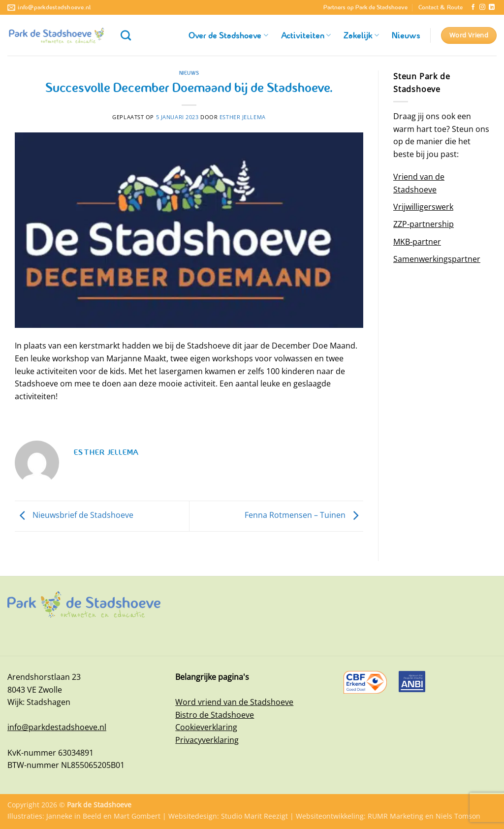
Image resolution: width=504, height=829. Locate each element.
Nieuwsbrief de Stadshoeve (74, 515)
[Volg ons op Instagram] (482, 7)
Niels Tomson (458, 816)
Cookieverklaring (206, 727)
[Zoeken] (126, 35)
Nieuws (406, 35)
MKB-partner (417, 242)
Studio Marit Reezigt (254, 816)
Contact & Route (441, 7)
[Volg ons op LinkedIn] (492, 7)
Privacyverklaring (207, 740)
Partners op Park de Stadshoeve (365, 7)
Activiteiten (306, 35)
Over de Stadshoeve (228, 35)
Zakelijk (361, 35)
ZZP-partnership (424, 224)
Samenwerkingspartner (437, 259)
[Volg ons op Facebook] (473, 7)
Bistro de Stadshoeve (215, 715)
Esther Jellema (243, 117)
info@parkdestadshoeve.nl (57, 727)
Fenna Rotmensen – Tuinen (304, 515)
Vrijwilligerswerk (423, 207)
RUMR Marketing (395, 816)
